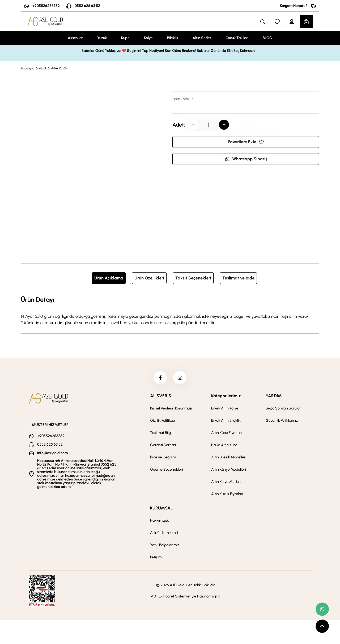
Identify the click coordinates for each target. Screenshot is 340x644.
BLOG (267, 38)
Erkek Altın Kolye (225, 408)
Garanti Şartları (163, 445)
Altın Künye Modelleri (229, 469)
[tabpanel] (170, 310)
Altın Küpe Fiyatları (226, 433)
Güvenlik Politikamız (282, 421)
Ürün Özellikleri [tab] (149, 278)
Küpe (125, 38)
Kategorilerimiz (226, 396)
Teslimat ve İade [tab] (238, 278)
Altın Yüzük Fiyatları (227, 494)
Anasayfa (27, 68)
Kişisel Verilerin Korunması (171, 408)
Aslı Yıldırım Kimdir (165, 533)
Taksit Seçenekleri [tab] (193, 278)
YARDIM (274, 396)
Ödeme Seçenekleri (167, 469)
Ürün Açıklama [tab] (109, 278)
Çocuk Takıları (237, 38)
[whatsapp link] (322, 609)
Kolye (148, 38)
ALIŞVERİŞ (161, 396)
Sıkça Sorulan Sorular (283, 408)
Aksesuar (75, 38)
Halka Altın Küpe (224, 445)
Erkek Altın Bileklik (226, 421)
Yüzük (102, 38)
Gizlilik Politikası (163, 421)
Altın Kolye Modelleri (228, 482)
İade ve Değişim (163, 457)
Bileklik (173, 38)
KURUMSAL (161, 508)
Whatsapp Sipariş (246, 159)
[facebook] (160, 378)
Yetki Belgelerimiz (165, 545)
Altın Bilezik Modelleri (229, 457)
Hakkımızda (160, 520)
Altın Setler (202, 38)
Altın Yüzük (59, 68)
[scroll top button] (322, 626)
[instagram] (180, 378)
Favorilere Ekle (246, 142)
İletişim (156, 557)
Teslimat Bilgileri (163, 433)
